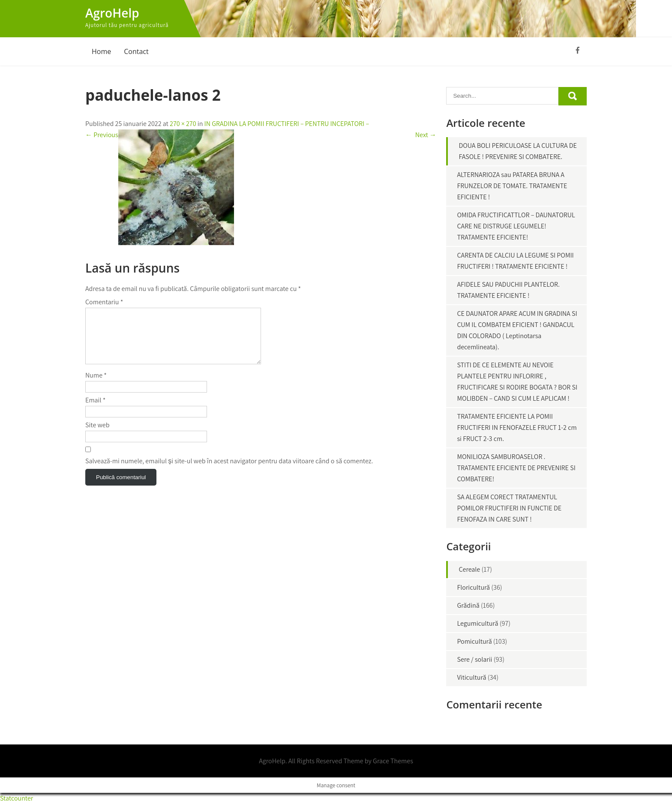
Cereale (469, 569)
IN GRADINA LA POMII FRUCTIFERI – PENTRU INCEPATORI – (287, 124)
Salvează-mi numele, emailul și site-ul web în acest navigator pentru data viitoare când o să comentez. (229, 471)
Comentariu (104, 302)
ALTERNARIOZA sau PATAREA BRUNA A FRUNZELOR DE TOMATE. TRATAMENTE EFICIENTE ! (512, 186)
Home (101, 51)
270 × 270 (183, 124)
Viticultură (471, 677)
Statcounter (16, 798)
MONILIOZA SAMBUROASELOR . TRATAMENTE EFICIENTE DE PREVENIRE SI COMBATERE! (516, 468)
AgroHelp (112, 13)
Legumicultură (477, 623)
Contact (136, 51)
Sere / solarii (474, 659)
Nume (96, 385)
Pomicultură (474, 641)
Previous (102, 135)
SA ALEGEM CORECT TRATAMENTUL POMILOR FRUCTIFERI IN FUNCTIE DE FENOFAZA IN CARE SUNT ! (509, 508)
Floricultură (473, 587)
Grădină (468, 605)
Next (426, 135)
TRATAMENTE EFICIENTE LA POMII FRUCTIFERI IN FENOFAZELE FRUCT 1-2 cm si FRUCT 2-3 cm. (517, 427)
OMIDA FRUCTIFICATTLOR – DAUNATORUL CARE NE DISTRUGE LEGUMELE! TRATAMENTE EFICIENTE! (516, 226)
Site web (97, 435)
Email (95, 410)
